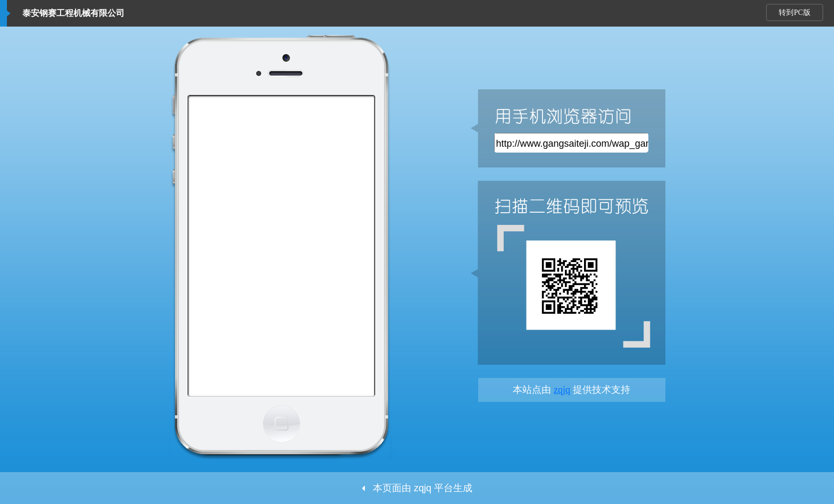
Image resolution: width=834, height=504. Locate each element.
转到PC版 (794, 12)
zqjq (562, 390)
